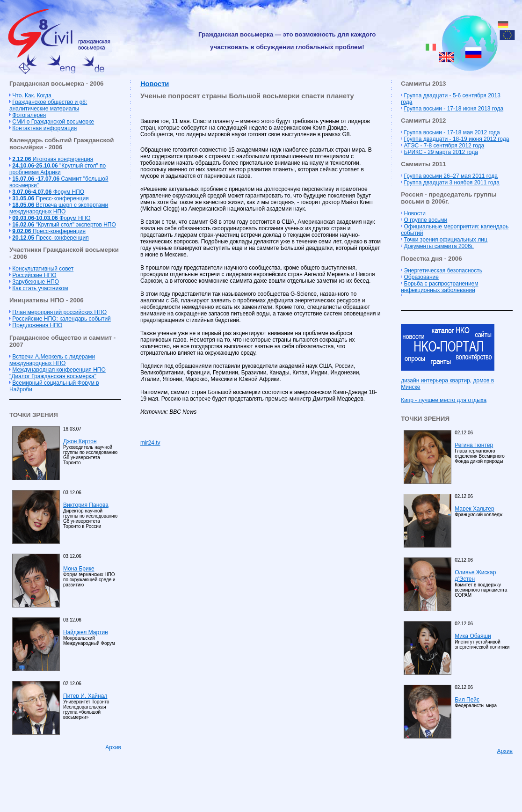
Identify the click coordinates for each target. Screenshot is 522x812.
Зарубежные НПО (36, 282)
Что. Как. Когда (32, 95)
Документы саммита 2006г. (439, 246)
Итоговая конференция (53, 159)
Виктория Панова (86, 505)
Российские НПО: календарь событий (61, 319)
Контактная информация (44, 128)
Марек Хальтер (474, 509)
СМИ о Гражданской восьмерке (53, 122)
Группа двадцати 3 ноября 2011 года (452, 183)
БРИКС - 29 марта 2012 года (441, 152)
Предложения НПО (37, 325)
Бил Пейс (467, 700)
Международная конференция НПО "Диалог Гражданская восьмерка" (58, 373)
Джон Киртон (80, 441)
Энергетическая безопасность (443, 271)
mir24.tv (150, 443)
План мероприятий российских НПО (59, 312)
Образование (421, 277)
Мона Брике (79, 569)
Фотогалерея (29, 115)
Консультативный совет (43, 269)
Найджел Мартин (86, 632)
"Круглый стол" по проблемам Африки (58, 169)
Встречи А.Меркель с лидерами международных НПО (52, 360)
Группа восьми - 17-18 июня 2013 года (454, 109)
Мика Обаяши (473, 636)
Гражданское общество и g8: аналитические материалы (48, 105)
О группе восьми (426, 220)
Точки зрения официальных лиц (446, 240)
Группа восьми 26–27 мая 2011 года (451, 176)
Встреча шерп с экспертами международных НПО (59, 208)
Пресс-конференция (50, 198)
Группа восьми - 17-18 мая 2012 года (452, 132)
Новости (155, 84)
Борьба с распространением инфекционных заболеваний (439, 287)
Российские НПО (34, 275)
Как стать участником (40, 288)
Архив (113, 747)
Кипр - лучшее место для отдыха (444, 400)
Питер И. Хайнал (85, 696)
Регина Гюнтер (474, 445)
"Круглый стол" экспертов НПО (64, 225)
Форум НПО (48, 192)
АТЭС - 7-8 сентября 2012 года (444, 146)
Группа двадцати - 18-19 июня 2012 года (457, 139)
